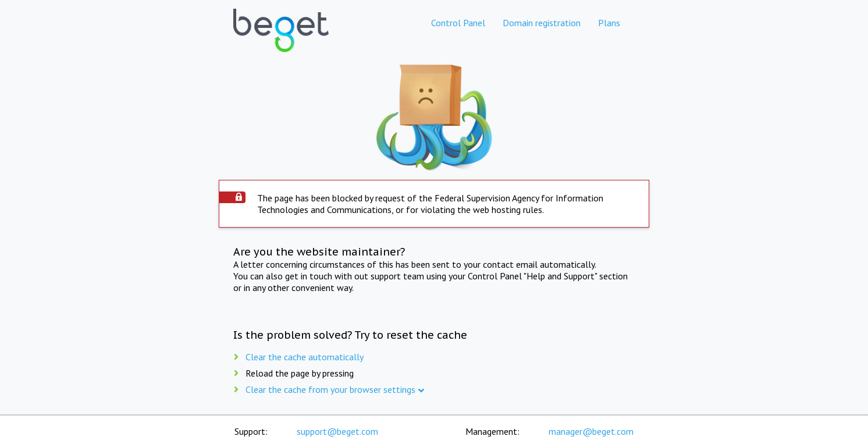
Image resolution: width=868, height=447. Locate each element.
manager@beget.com (591, 431)
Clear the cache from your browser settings (330, 389)
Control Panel (458, 23)
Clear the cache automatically (305, 357)
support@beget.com (337, 431)
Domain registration (542, 23)
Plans (609, 23)
